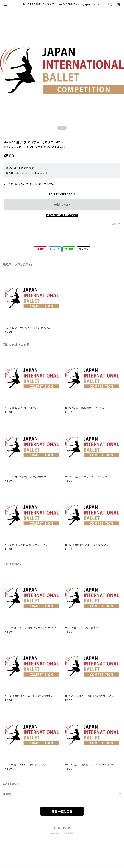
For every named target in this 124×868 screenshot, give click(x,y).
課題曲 (7, 794)
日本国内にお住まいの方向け (62, 215)
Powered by (62, 833)
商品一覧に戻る (62, 811)
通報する (116, 224)
